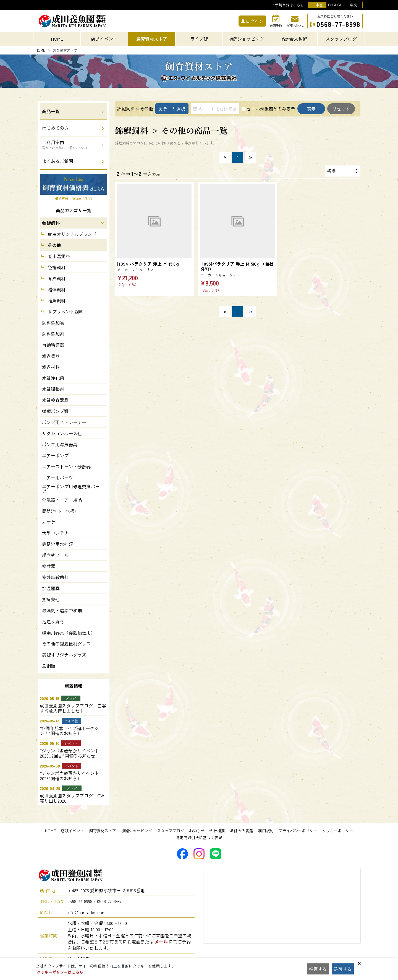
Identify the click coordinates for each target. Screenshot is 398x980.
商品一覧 (51, 111)
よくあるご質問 (57, 161)
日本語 (317, 5)
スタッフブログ (171, 831)
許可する (343, 969)
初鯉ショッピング (137, 831)
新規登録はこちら (289, 5)
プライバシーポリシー (298, 831)
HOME (57, 39)
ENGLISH (335, 5)
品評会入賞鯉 (242, 831)
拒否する (318, 969)
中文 (354, 5)
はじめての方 (55, 128)
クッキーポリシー (338, 831)
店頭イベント (72, 831)
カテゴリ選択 (172, 109)
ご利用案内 (65, 144)
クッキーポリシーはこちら (60, 972)
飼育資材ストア (103, 831)
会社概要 (217, 831)
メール (161, 942)
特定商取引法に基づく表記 (199, 838)
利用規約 (266, 831)
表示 (311, 109)
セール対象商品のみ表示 (271, 109)
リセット (341, 109)
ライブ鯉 (199, 39)
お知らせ (197, 831)
